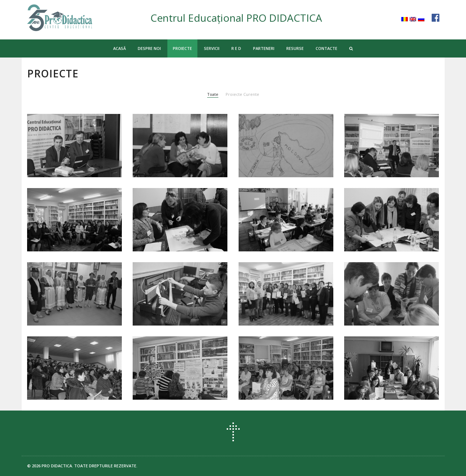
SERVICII (212, 48)
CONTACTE (326, 48)
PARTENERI (264, 48)
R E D (236, 48)
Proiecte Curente (242, 94)
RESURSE (295, 48)
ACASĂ (119, 48)
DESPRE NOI (149, 48)
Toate (213, 94)
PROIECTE (182, 48)
